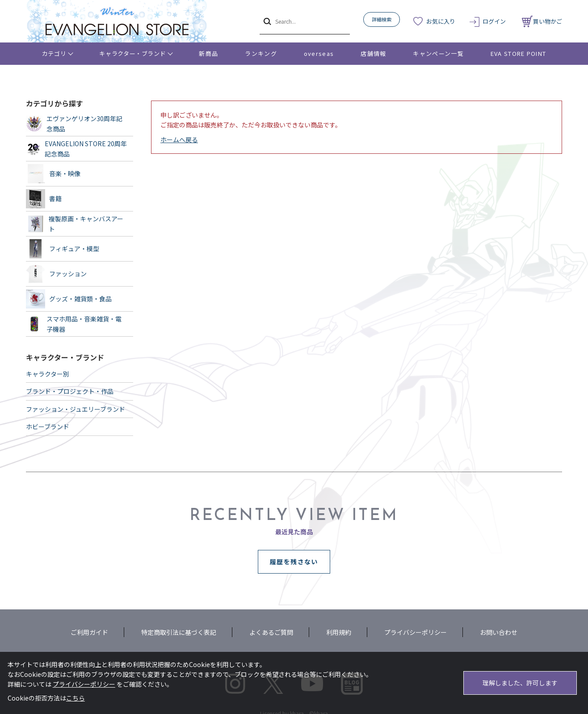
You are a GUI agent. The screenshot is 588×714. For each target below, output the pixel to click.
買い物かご (542, 21)
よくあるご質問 (271, 632)
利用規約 (339, 632)
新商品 (208, 53)
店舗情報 (373, 53)
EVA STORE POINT (519, 53)
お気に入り (441, 21)
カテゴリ (54, 53)
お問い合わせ (499, 632)
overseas (319, 53)
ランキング (261, 53)
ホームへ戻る (179, 139)
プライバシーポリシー (416, 632)
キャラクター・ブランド (132, 53)
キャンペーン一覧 (438, 53)
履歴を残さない (294, 562)
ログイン (494, 21)
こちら (76, 698)
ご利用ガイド (89, 632)
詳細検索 (382, 19)
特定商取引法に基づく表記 (179, 632)
